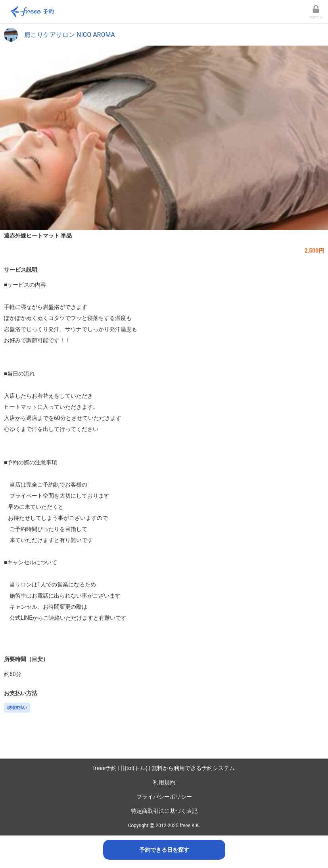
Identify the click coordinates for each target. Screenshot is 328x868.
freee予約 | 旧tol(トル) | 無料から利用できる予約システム (164, 768)
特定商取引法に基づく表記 (164, 811)
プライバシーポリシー (164, 797)
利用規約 (164, 782)
